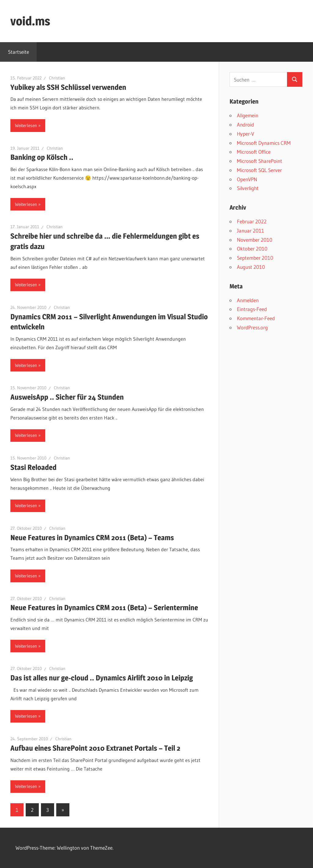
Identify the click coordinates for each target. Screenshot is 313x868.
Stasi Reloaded (33, 467)
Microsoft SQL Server (259, 170)
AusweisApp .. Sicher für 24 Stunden (67, 397)
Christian (57, 78)
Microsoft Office (254, 152)
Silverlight (248, 188)
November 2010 (255, 240)
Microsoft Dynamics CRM (264, 143)
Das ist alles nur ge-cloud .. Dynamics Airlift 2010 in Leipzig (102, 678)
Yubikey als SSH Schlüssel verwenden (68, 87)
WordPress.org (252, 327)
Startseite (18, 52)
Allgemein (248, 115)
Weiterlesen (26, 125)
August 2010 (251, 267)
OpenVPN (247, 179)
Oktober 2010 (252, 249)
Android (245, 125)
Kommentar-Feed (256, 318)
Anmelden (248, 300)
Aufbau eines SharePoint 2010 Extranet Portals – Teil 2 (95, 748)
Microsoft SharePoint (260, 161)
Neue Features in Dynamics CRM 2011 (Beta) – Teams (92, 538)
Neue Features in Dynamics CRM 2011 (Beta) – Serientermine (104, 608)
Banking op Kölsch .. (42, 157)
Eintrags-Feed (252, 309)
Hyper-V (245, 134)
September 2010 (255, 258)
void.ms (30, 21)
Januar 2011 (250, 231)
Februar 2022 (252, 221)
